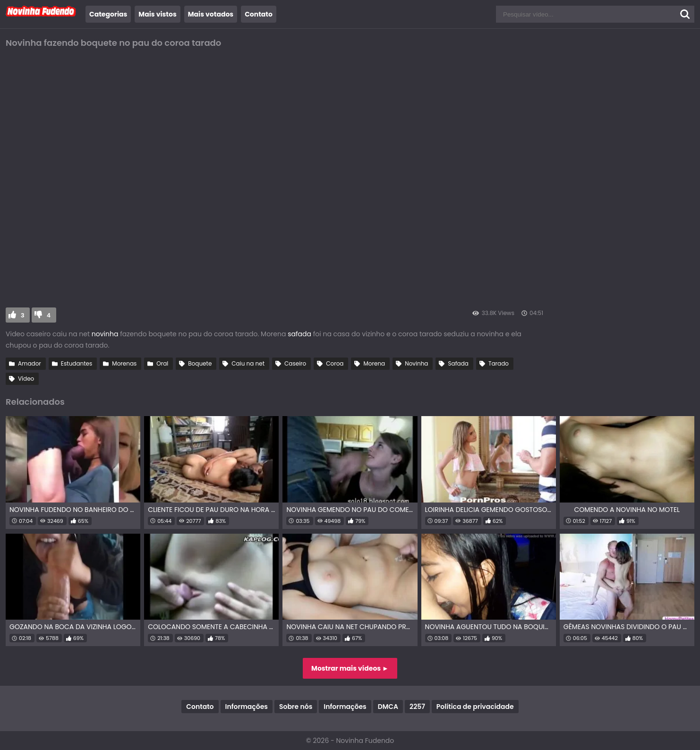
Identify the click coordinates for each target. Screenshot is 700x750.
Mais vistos (157, 14)
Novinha (416, 363)
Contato (259, 14)
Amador (30, 363)
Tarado (499, 363)
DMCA (388, 707)
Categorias (108, 14)
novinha (106, 334)
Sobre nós (296, 707)
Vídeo (26, 379)
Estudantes (77, 363)
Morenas (124, 363)
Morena (374, 363)
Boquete (200, 363)
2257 (417, 707)
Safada (458, 363)
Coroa (335, 363)
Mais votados (211, 14)
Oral (162, 363)
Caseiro (295, 363)
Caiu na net (248, 363)
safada (299, 334)
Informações (247, 707)
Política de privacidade (475, 707)
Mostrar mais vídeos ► (350, 668)
